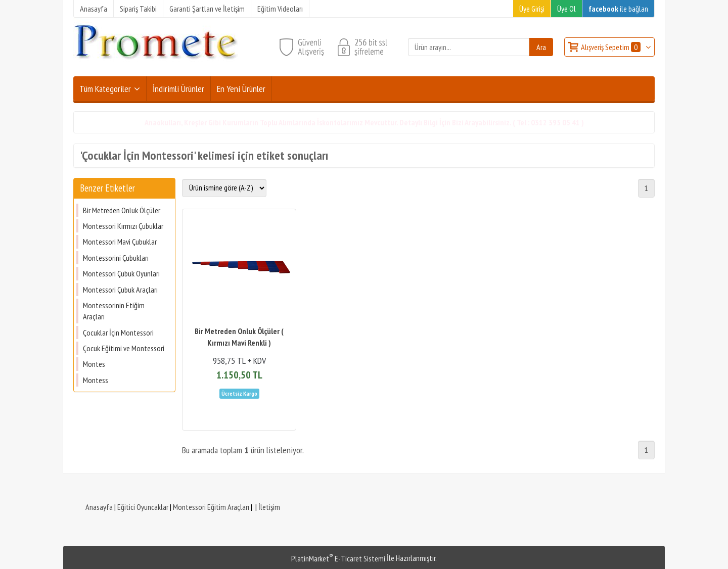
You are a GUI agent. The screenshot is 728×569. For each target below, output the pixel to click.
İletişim (269, 507)
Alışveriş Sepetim (611, 47)
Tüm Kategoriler (105, 89)
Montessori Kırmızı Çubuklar (123, 226)
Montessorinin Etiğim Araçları (114, 311)
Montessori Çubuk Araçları (120, 290)
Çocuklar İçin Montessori (118, 333)
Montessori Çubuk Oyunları (121, 273)
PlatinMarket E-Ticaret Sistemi (338, 558)
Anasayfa (99, 507)
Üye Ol (566, 9)
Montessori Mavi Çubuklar (120, 242)
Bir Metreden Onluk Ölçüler (122, 210)
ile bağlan (618, 9)
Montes (94, 364)
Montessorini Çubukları (116, 258)
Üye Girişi (532, 9)
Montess (96, 380)
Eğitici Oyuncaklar (143, 507)
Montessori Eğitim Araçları (211, 507)
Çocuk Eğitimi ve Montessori (124, 348)
